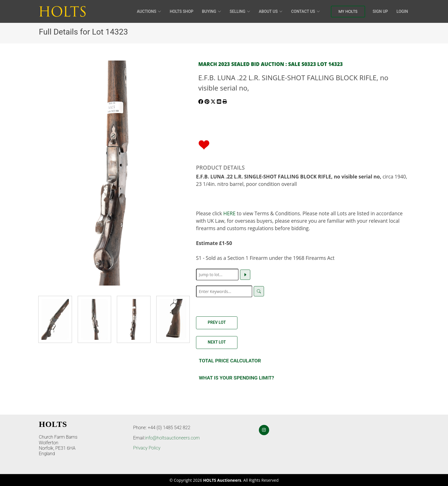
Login (402, 11)
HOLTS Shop (182, 11)
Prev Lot (217, 322)
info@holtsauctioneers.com (172, 438)
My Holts (348, 11)
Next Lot (217, 342)
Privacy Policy (147, 448)
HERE (230, 213)
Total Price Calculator (230, 361)
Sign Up (380, 11)
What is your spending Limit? (236, 378)
